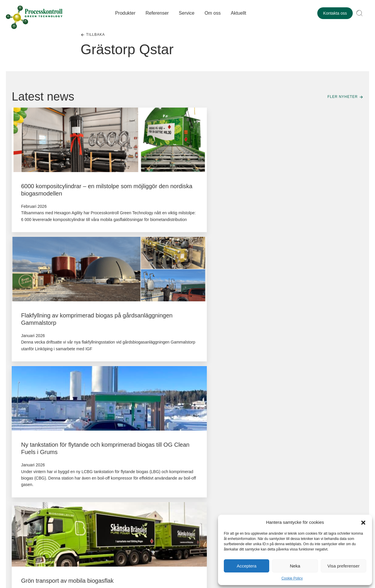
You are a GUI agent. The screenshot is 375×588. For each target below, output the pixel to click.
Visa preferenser (343, 566)
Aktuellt (239, 14)
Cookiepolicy (105, 553)
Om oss (214, 14)
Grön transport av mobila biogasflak (67, 342)
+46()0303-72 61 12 (101, 507)
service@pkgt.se (98, 514)
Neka (295, 566)
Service (188, 14)
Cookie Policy (292, 578)
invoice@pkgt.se (312, 514)
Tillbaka (96, 35)
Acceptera (247, 566)
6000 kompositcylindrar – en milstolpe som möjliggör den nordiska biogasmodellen (58, 193)
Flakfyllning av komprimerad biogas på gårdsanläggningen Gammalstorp (186, 193)
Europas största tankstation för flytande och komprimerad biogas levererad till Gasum (303, 350)
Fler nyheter (343, 97)
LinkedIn (23, 478)
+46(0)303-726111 (242, 507)
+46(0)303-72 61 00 (30, 461)
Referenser (158, 14)
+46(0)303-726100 (313, 507)
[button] (363, 522)
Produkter (126, 14)
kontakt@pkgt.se (34, 469)
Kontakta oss (335, 14)
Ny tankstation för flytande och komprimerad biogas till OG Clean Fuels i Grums (304, 193)
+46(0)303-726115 (171, 507)
